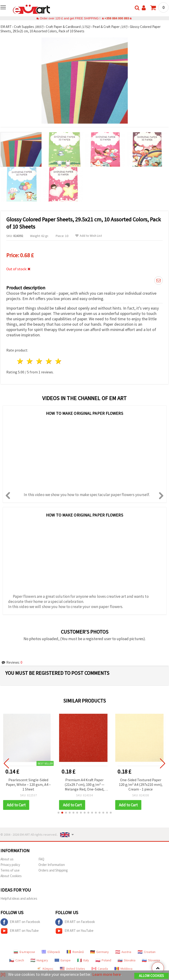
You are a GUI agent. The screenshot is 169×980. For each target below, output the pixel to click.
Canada (100, 969)
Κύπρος (45, 969)
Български (24, 952)
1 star (20, 361)
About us (7, 859)
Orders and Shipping (53, 870)
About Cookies (11, 876)
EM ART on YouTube (20, 931)
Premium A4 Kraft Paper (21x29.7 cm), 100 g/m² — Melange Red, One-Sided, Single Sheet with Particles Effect (87, 785)
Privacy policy (10, 865)
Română (75, 952)
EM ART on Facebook (20, 922)
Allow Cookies (151, 976)
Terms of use (10, 870)
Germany (100, 952)
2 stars (30, 361)
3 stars (40, 361)
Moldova (123, 969)
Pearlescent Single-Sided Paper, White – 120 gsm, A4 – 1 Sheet (31, 784)
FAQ (41, 859)
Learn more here (107, 974)
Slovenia (151, 960)
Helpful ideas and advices (19, 898)
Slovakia (127, 960)
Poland (103, 960)
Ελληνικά (51, 952)
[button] (59, 813)
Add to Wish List (89, 236)
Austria (123, 952)
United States (72, 969)
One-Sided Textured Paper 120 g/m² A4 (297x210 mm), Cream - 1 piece (143, 784)
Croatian (147, 952)
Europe (63, 960)
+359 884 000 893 (117, 18)
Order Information (52, 865)
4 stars (49, 361)
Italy (83, 960)
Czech (17, 960)
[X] (3, 974)
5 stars (58, 361)
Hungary (39, 960)
